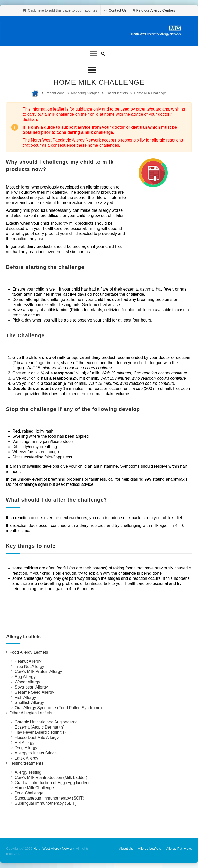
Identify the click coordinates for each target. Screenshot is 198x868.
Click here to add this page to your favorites (62, 10)
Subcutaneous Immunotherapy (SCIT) (49, 798)
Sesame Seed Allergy (34, 692)
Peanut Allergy (28, 661)
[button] (92, 70)
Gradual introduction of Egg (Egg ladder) (52, 783)
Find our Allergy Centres (156, 10)
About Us (126, 849)
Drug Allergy (26, 748)
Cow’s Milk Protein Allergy (38, 672)
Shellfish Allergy (29, 703)
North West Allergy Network (54, 849)
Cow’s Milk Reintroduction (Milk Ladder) (51, 777)
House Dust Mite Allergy (37, 737)
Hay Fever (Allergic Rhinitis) (40, 732)
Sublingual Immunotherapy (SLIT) (46, 803)
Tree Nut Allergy (29, 666)
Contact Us (117, 10)
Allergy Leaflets (149, 849)
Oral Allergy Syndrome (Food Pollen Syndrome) (58, 708)
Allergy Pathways (179, 849)
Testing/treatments (26, 763)
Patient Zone (55, 93)
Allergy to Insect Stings (36, 753)
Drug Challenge (29, 793)
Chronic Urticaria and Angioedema (46, 722)
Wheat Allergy (27, 682)
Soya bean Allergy (31, 687)
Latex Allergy (27, 758)
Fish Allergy (25, 697)
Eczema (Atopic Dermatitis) (40, 727)
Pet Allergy (24, 743)
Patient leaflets (117, 93)
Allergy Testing (28, 772)
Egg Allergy (25, 677)
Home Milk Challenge (150, 93)
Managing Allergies (85, 93)
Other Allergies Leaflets (31, 713)
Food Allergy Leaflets (29, 652)
